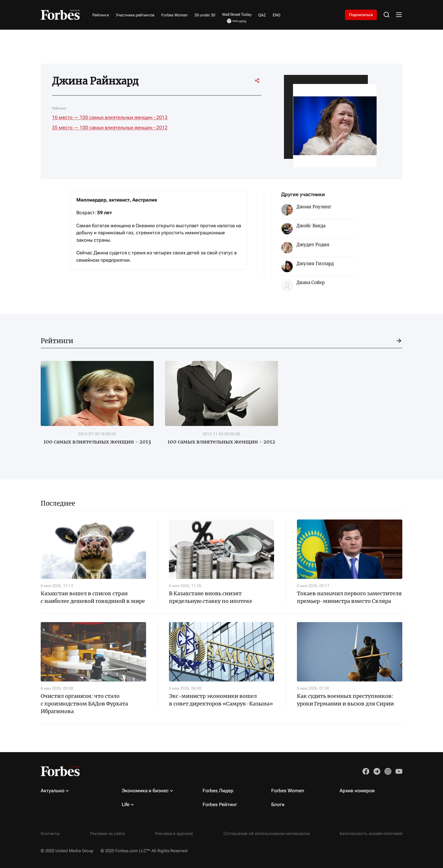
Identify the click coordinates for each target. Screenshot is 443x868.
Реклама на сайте (108, 834)
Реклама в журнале (174, 834)
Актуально (53, 791)
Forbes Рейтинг (220, 804)
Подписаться (361, 15)
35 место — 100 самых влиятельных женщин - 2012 (110, 127)
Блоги (278, 804)
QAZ (262, 15)
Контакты (50, 834)
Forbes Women (174, 15)
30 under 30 (205, 15)
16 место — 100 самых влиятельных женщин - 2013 (110, 117)
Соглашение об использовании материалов (267, 834)
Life (126, 804)
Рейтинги (101, 15)
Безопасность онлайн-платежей (371, 834)
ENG (277, 15)
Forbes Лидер (218, 791)
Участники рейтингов (135, 15)
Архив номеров (357, 791)
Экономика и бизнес (145, 791)
